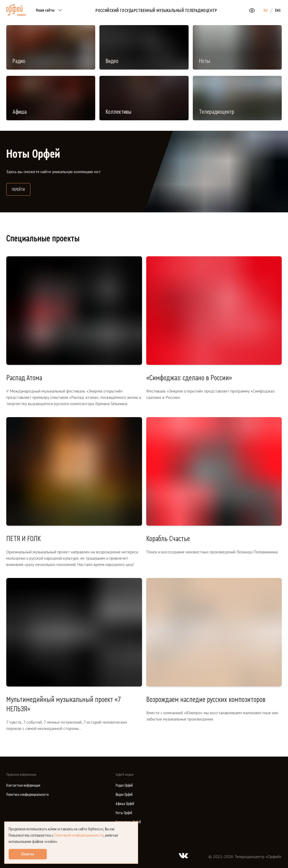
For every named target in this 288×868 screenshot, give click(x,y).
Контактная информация (23, 785)
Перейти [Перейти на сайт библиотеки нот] (21, 189)
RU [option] (266, 10)
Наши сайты (50, 10)
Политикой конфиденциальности (79, 835)
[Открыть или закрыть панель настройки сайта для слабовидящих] (252, 10)
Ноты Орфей (124, 813)
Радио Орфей (124, 785)
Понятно (28, 854)
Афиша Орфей (125, 804)
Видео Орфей (124, 795)
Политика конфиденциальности (27, 795)
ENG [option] (278, 10)
